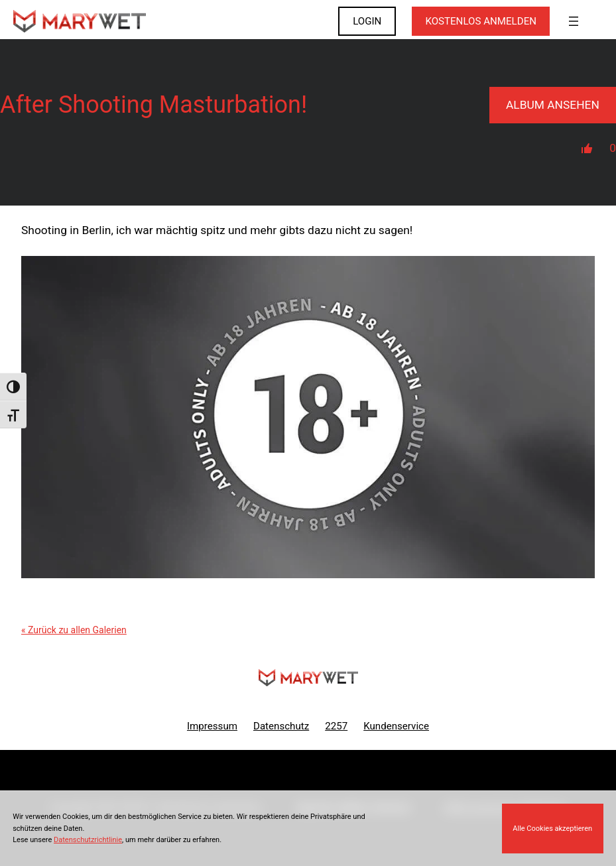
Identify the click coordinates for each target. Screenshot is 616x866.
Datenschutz (281, 726)
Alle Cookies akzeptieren (552, 829)
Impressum (212, 726)
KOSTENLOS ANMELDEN (481, 21)
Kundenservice (396, 726)
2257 (336, 726)
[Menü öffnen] (574, 21)
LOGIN (367, 21)
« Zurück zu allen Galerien (74, 630)
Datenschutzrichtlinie (88, 840)
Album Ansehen (553, 105)
